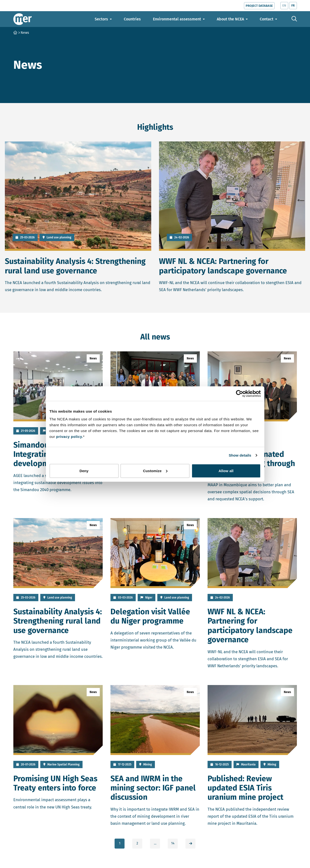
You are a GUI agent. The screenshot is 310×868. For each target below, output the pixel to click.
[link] (190, 844)
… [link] (155, 843)
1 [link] (120, 843)
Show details (240, 455)
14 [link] (173, 843)
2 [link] (137, 843)
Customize (155, 471)
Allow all (226, 471)
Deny (84, 471)
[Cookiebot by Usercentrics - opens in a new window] (239, 394)
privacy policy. (70, 436)
